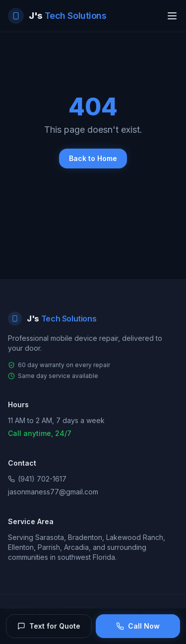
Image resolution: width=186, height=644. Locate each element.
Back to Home (93, 158)
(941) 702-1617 (37, 479)
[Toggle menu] (172, 16)
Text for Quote (49, 626)
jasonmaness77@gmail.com (53, 492)
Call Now (138, 626)
